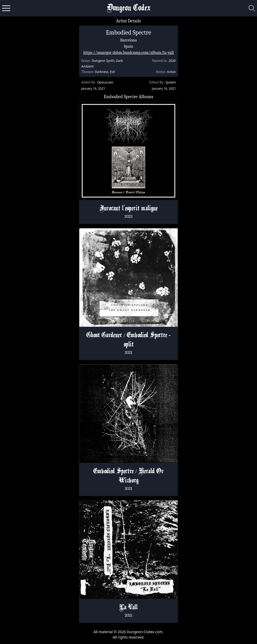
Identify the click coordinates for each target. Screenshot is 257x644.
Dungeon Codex (129, 8)
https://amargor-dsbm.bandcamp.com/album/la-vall (128, 53)
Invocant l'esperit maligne (129, 209)
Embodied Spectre (128, 32)
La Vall (128, 608)
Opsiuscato (105, 82)
